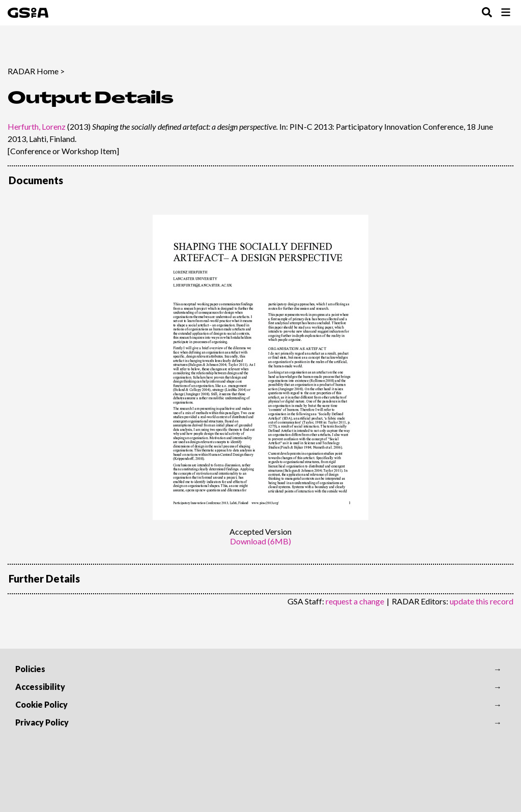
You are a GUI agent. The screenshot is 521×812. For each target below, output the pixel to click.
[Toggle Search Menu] (487, 13)
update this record (482, 601)
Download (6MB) (260, 541)
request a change (355, 601)
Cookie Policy (41, 704)
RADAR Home (33, 71)
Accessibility (40, 687)
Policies (30, 669)
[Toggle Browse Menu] (506, 13)
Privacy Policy (42, 722)
